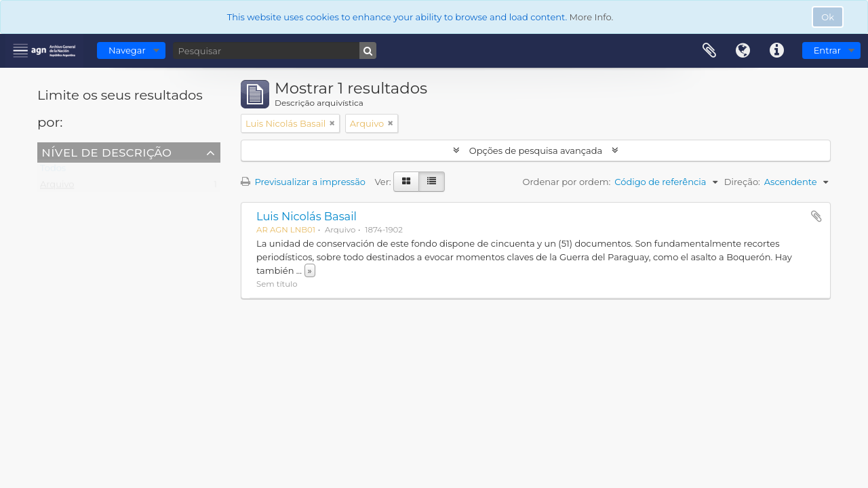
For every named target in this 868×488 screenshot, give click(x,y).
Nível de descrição (106, 152)
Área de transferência (709, 51)
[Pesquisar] (275, 50)
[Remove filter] (332, 123)
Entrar (827, 50)
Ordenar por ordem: (567, 182)
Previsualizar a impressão (303, 182)
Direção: (742, 182)
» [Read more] (310, 270)
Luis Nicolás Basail (307, 216)
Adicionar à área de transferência (816, 216)
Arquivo (57, 187)
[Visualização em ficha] (406, 182)
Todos (53, 171)
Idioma (743, 51)
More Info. (592, 17)
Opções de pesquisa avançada (535, 150)
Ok (828, 17)
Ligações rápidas (777, 51)
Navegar (127, 50)
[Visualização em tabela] (432, 182)
